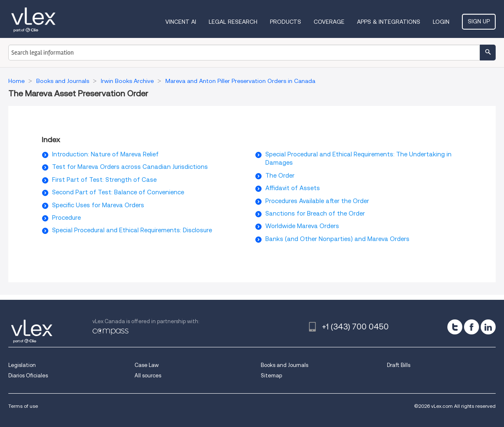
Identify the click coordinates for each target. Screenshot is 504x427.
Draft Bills (399, 365)
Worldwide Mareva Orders (302, 226)
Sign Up (479, 21)
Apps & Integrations (389, 22)
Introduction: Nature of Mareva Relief (105, 154)
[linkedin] (488, 327)
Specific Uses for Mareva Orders (98, 205)
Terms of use (23, 406)
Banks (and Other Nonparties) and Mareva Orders (337, 239)
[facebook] (472, 327)
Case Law (147, 365)
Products (286, 22)
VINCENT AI (181, 22)
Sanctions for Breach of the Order (315, 213)
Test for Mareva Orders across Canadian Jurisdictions (130, 167)
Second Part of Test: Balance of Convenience (118, 192)
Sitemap (271, 376)
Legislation (22, 365)
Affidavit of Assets (293, 188)
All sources (148, 376)
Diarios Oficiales (28, 376)
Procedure (66, 218)
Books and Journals (284, 365)
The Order (280, 176)
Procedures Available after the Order (317, 201)
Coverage (329, 22)
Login (441, 22)
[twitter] (455, 327)
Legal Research (233, 22)
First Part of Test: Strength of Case (104, 180)
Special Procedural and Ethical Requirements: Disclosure (132, 230)
